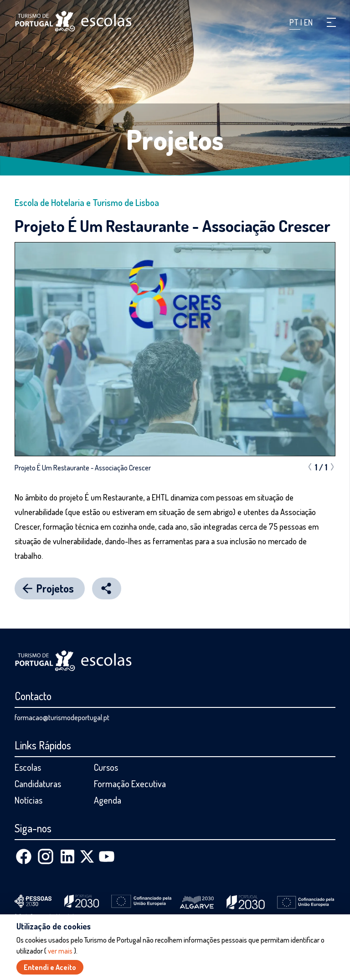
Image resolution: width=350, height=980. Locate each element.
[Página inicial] (73, 21)
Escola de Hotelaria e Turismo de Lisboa (87, 202)
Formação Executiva (130, 784)
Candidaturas (38, 784)
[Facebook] (24, 856)
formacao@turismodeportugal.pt (62, 717)
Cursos (106, 767)
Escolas (28, 767)
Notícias (28, 800)
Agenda (108, 800)
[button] (331, 22)
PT (295, 22)
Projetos (175, 139)
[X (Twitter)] (87, 856)
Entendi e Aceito (50, 967)
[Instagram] (46, 856)
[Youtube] (107, 856)
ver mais (60, 951)
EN (308, 22)
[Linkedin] (67, 856)
